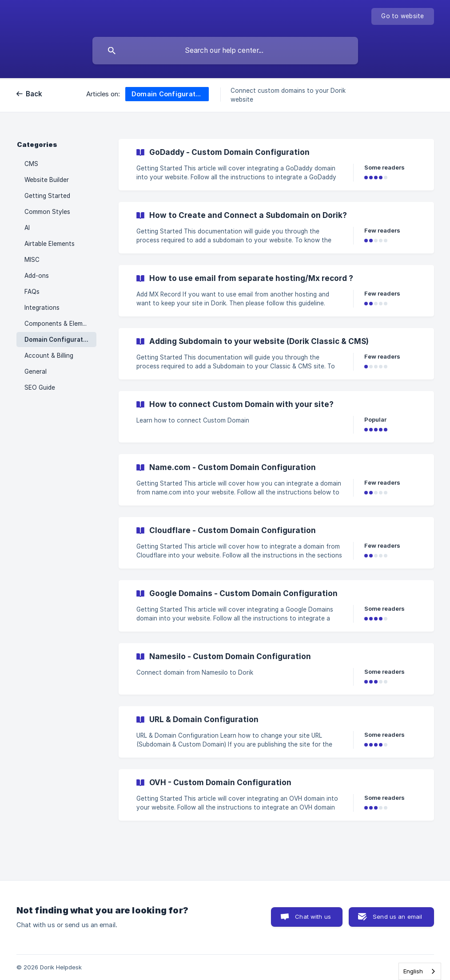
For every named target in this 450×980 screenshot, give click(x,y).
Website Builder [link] (47, 180)
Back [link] (34, 94)
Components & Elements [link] (60, 324)
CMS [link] (31, 164)
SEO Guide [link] (40, 387)
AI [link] (27, 228)
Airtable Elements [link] (50, 244)
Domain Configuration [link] (59, 340)
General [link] (36, 371)
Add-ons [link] (37, 276)
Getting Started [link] (47, 196)
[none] (402, 16)
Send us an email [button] (397, 917)
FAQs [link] (32, 292)
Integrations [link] (42, 308)
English (413, 971)
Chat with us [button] (313, 917)
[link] (276, 165)
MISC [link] (32, 260)
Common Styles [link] (47, 212)
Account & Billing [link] (49, 356)
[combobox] (420, 971)
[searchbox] (225, 51)
